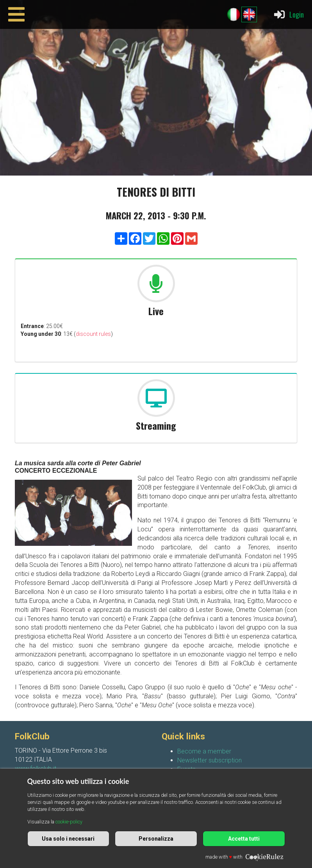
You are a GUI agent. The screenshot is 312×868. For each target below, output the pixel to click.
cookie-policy (69, 822)
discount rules (93, 334)
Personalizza (156, 839)
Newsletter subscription (209, 760)
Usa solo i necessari (68, 839)
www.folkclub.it (36, 768)
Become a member (204, 751)
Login (288, 14)
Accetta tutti (244, 839)
